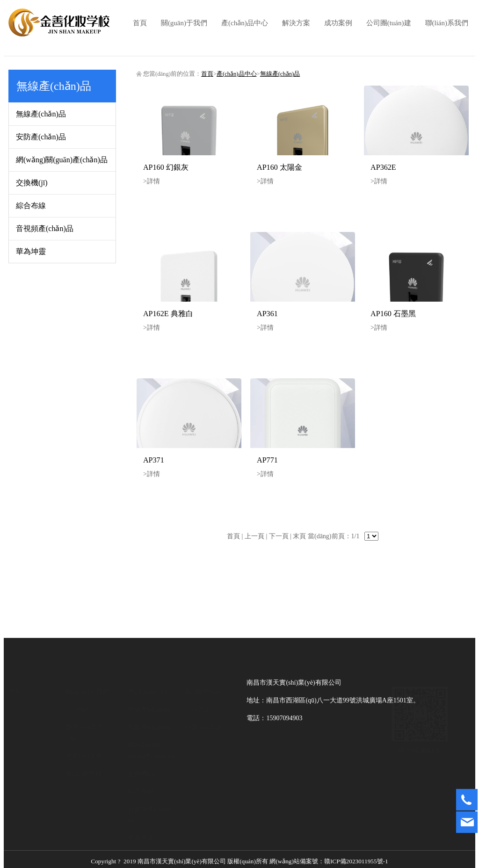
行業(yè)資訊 (203, 727)
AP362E (383, 167)
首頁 (140, 23)
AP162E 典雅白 (168, 314)
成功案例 (338, 23)
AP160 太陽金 (279, 167)
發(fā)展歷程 (83, 773)
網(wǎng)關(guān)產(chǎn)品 (62, 160)
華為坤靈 (31, 251)
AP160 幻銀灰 (166, 167)
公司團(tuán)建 (389, 23)
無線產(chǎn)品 (41, 114)
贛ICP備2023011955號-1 (279, 859)
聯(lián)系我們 (447, 23)
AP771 (267, 460)
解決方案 (296, 23)
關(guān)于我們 (184, 23)
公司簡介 (79, 709)
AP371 (154, 460)
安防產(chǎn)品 (41, 137)
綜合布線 (31, 206)
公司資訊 (198, 709)
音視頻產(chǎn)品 (45, 228)
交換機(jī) (32, 183)
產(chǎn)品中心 (245, 23)
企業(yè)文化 (84, 756)
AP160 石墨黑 (393, 314)
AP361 (267, 314)
